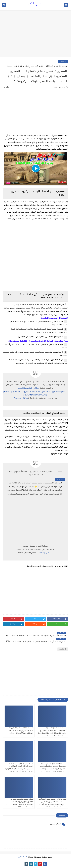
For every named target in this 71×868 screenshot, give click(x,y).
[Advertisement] (35, 35)
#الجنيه (21, 388)
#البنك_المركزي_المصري (13, 392)
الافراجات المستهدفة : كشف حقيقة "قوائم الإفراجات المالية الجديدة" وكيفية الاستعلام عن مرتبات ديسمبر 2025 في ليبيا (35, 483)
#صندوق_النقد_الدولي (50, 392)
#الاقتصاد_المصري (32, 392)
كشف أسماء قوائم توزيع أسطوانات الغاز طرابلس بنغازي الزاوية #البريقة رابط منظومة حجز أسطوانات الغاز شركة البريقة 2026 (52, 733)
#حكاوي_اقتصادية (32, 388)
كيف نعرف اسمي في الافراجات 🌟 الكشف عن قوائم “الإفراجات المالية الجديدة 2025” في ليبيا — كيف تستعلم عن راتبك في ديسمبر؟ (35, 487)
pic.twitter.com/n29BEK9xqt (35, 395)
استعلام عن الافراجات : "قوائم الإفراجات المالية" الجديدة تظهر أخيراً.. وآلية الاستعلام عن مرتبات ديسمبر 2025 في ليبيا (35, 490)
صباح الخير (36, 4)
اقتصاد (63, 62)
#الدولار (62, 392)
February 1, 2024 (21, 399)
